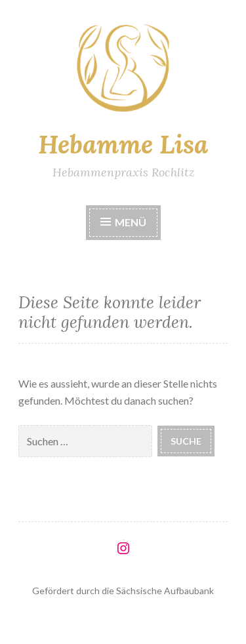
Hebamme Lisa (123, 144)
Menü (123, 222)
